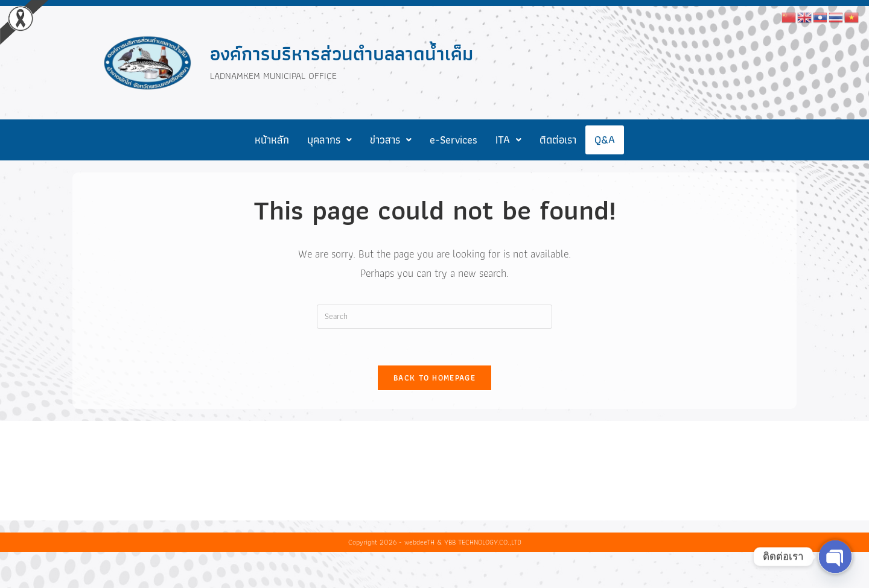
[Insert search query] (434, 317)
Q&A (605, 140)
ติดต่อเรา (558, 140)
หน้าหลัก (272, 140)
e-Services (454, 140)
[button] (329, 140)
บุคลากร (329, 140)
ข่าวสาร (391, 140)
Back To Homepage (434, 378)
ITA (508, 140)
